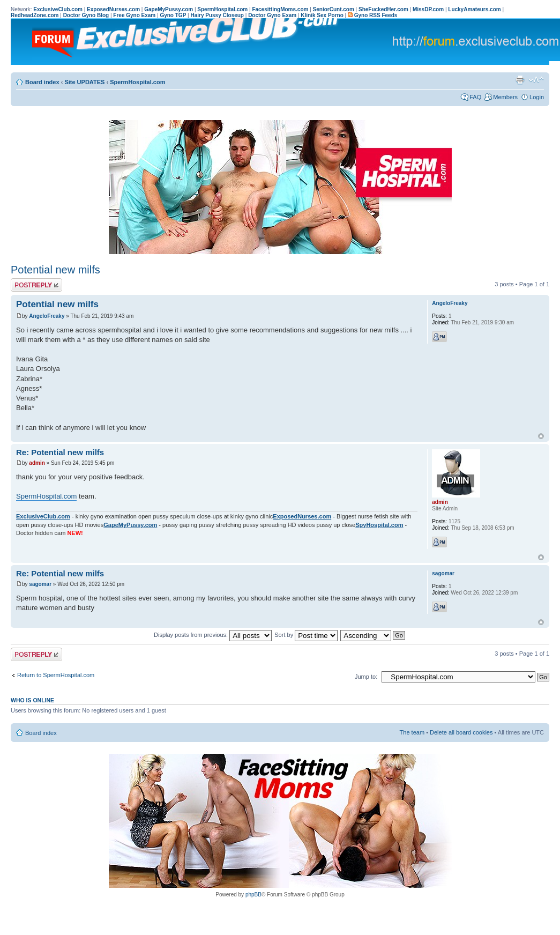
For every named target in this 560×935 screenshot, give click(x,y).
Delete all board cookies (461, 732)
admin (37, 463)
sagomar (40, 584)
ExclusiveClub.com (43, 516)
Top (541, 436)
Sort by (306, 635)
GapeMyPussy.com (130, 525)
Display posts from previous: (213, 635)
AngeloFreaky (47, 316)
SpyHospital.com (379, 525)
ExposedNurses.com (302, 516)
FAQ (475, 97)
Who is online (32, 700)
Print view (520, 80)
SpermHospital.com (137, 82)
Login (537, 97)
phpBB (253, 895)
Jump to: (366, 677)
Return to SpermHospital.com (56, 675)
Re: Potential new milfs (60, 452)
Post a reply (36, 285)
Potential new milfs (55, 270)
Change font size (536, 80)
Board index (42, 82)
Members (505, 97)
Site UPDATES (84, 82)
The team (412, 732)
